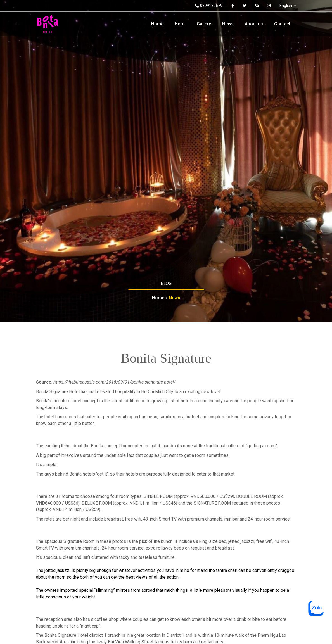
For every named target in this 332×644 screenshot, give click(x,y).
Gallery (204, 24)
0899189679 (209, 6)
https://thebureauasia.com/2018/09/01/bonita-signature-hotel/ (114, 382)
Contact (282, 24)
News (228, 24)
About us (254, 24)
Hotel (180, 24)
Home (157, 24)
